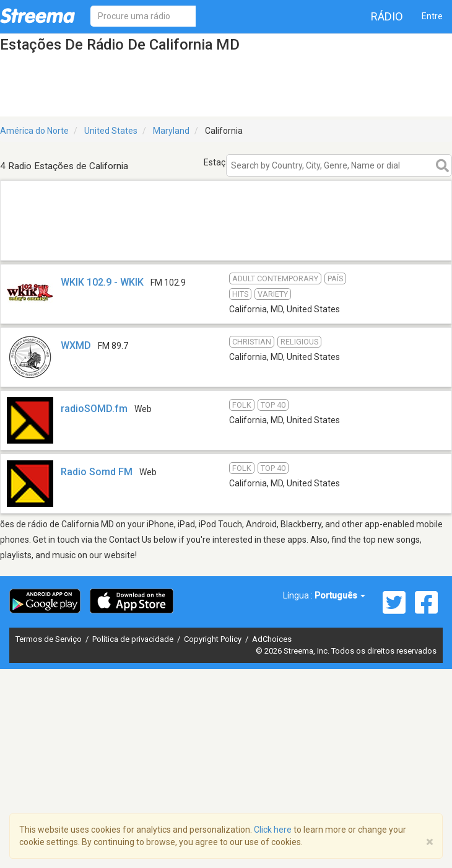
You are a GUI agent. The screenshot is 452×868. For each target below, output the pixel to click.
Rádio (387, 16)
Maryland (171, 131)
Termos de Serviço (50, 639)
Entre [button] (432, 16)
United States (111, 131)
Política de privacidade (134, 639)
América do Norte (34, 131)
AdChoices (272, 639)
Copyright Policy (214, 639)
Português (340, 595)
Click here (273, 830)
